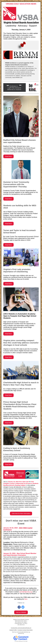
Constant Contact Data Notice (25, 630)
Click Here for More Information (21, 514)
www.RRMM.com (17, 77)
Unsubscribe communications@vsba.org (21, 628)
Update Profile (13, 630)
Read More (8, 156)
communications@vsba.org (23, 632)
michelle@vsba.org (26, 592)
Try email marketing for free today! (21, 641)
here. (26, 599)
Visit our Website (21, 612)
